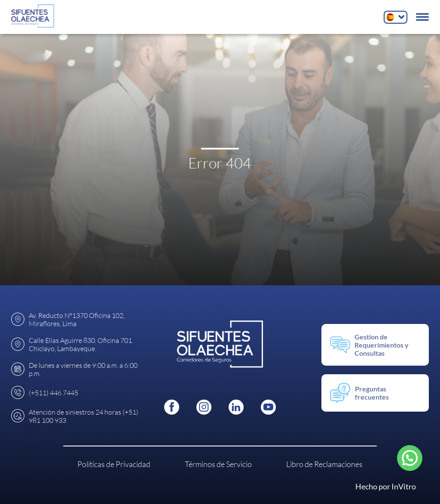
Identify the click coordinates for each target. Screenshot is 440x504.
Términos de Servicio (218, 464)
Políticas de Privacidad (114, 464)
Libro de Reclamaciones (324, 464)
